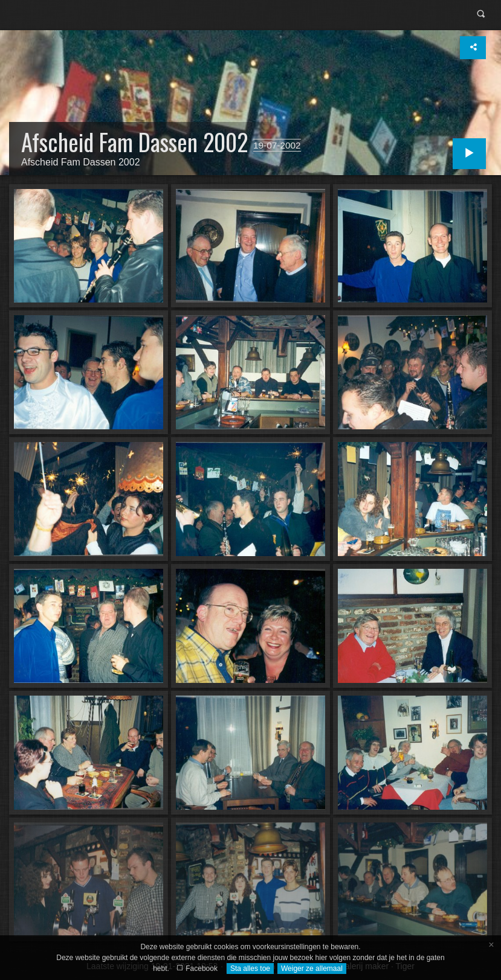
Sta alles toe (250, 969)
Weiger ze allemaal (312, 969)
